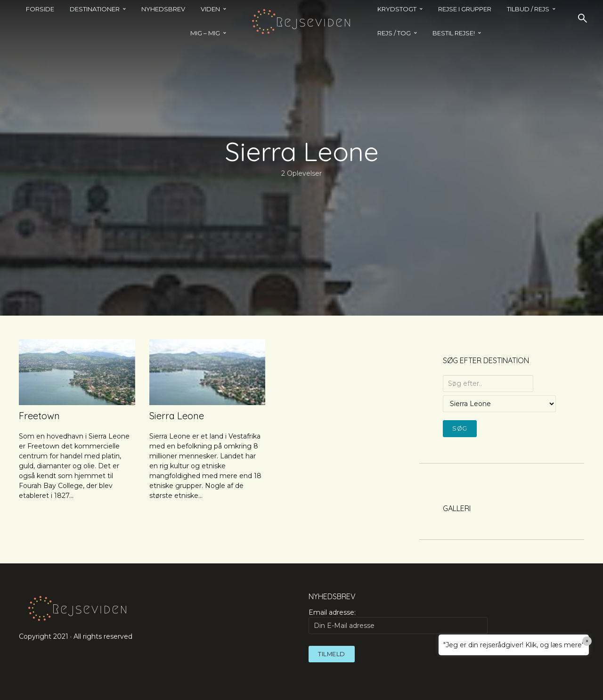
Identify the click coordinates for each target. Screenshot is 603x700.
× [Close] (587, 641)
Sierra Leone (177, 416)
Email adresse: (398, 621)
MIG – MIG (205, 33)
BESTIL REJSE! (454, 33)
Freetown (39, 416)
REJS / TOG (394, 33)
